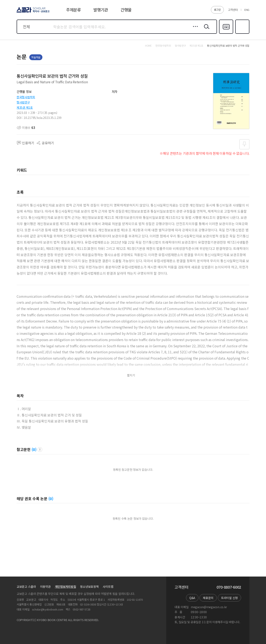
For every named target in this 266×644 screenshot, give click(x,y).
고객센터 (233, 10)
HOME (148, 46)
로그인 (217, 9)
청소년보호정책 (89, 587)
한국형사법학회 (26, 97)
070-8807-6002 (229, 587)
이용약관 (45, 587)
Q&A (192, 598)
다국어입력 (226, 33)
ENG (247, 10)
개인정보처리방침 (65, 587)
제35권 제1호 (25, 107)
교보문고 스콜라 (26, 587)
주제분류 (73, 10)
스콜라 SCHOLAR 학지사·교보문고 (32, 12)
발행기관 (101, 10)
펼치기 (131, 375)
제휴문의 (208, 598)
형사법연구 (23, 102)
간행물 (126, 10)
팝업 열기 (40, 450)
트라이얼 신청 (229, 598)
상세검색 (194, 30)
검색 (206, 30)
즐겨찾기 (242, 33)
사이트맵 (108, 587)
